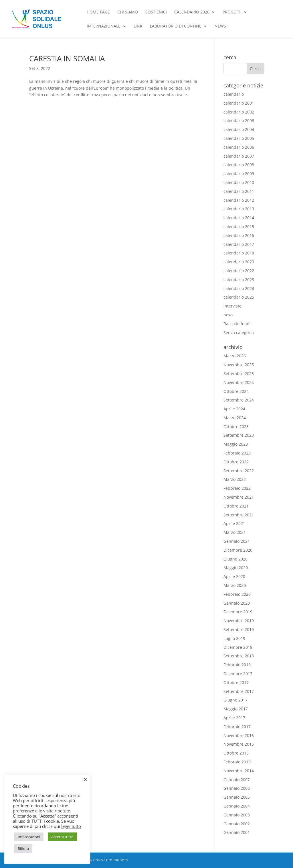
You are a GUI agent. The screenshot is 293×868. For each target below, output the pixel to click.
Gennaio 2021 (237, 541)
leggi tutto (71, 826)
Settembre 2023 (239, 435)
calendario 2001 (239, 103)
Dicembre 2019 (238, 612)
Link (138, 26)
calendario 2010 (239, 182)
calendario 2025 (239, 297)
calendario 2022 (239, 271)
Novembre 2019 (239, 621)
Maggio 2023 (236, 444)
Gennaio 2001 (237, 832)
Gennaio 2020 (237, 603)
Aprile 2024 (234, 409)
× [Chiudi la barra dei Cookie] (85, 779)
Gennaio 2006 (237, 788)
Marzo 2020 (235, 585)
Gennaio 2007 (237, 780)
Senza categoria (239, 333)
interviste (232, 306)
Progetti (232, 12)
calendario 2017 (239, 244)
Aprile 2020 (234, 576)
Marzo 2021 (235, 532)
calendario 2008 (239, 165)
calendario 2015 (239, 227)
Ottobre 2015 (236, 753)
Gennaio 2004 (237, 806)
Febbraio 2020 (237, 594)
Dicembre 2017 (238, 674)
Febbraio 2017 (237, 727)
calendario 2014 (239, 218)
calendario (234, 94)
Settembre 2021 (239, 515)
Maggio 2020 (236, 568)
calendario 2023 (239, 280)
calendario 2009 (239, 174)
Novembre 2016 (239, 735)
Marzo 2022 (235, 479)
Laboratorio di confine (176, 26)
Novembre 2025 (239, 365)
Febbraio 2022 (237, 488)
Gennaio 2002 (237, 824)
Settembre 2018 (239, 656)
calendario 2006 (239, 147)
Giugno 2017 (235, 700)
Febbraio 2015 (237, 762)
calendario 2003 (239, 120)
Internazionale (104, 26)
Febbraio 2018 (237, 665)
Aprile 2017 (234, 718)
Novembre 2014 (239, 771)
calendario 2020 (239, 262)
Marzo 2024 (235, 418)
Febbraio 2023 (237, 453)
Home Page (98, 12)
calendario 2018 (239, 253)
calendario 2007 (239, 156)
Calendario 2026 (192, 12)
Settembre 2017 (239, 691)
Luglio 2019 (234, 638)
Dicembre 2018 (238, 647)
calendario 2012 (239, 200)
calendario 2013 (239, 209)
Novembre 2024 (239, 382)
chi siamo (128, 12)
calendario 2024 (239, 288)
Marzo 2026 (235, 356)
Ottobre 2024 (236, 391)
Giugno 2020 (235, 559)
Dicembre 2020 (238, 550)
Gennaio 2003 (237, 815)
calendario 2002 (239, 112)
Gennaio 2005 (237, 797)
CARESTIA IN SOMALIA (67, 58)
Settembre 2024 (239, 400)
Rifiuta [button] (23, 849)
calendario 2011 (239, 191)
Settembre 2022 (239, 471)
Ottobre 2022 (236, 462)
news (220, 26)
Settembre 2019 (239, 629)
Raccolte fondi (237, 324)
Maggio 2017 (236, 709)
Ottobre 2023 (236, 427)
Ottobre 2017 (236, 682)
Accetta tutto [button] (62, 837)
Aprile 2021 (234, 523)
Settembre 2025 (239, 374)
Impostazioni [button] (29, 837)
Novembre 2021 (239, 497)
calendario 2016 (239, 235)
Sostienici (156, 12)
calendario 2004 (239, 129)
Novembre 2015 (239, 744)
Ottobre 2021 (236, 506)
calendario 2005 (239, 138)
